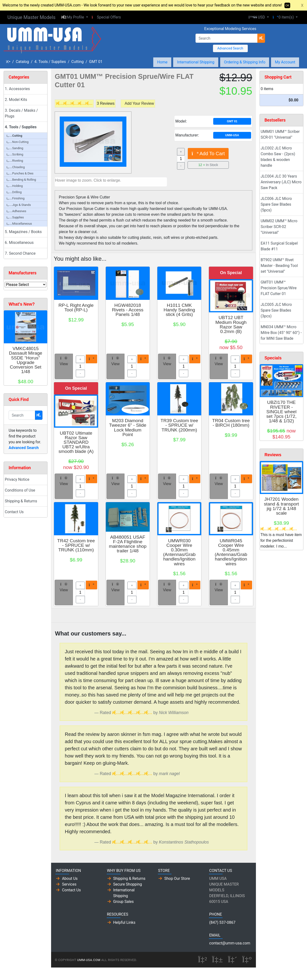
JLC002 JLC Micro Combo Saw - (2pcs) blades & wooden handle (278, 157)
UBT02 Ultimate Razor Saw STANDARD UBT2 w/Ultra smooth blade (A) (76, 442)
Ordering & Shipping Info (245, 62)
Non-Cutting (18, 142)
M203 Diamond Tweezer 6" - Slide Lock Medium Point (128, 428)
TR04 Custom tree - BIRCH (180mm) (231, 423)
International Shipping (196, 62)
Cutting (77, 62)
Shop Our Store (177, 878)
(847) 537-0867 (222, 922)
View (64, 361)
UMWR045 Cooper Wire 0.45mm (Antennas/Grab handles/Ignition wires (231, 552)
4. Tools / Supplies (50, 62)
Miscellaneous (19, 224)
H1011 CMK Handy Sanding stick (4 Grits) (179, 310)
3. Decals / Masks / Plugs (21, 113)
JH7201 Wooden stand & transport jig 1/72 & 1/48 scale (281, 506)
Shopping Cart (278, 77)
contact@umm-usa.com (230, 943)
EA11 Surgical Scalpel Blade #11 (279, 246)
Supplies (15, 217)
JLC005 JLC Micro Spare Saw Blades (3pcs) (276, 310)
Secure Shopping (128, 884)
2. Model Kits (16, 100)
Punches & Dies (20, 173)
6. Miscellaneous (19, 243)
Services (69, 884)
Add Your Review (139, 103)
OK (287, 5)
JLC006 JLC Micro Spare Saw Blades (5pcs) (276, 204)
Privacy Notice (17, 479)
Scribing (15, 154)
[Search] (227, 38)
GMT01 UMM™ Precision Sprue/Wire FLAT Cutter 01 (279, 288)
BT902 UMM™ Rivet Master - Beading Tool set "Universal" (279, 266)
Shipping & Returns (21, 501)
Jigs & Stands (19, 205)
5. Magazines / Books (23, 232)
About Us (70, 878)
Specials (273, 358)
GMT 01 (96, 62)
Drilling (14, 192)
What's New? (22, 304)
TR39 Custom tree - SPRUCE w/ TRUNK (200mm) (179, 425)
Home (162, 62)
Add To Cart (208, 154)
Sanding (15, 148)
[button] (74, 17)
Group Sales (124, 902)
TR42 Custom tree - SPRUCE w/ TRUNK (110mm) (76, 545)
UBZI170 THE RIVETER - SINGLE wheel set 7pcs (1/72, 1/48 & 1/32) (281, 412)
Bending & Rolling (21, 180)
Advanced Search (230, 48)
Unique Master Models (31, 17)
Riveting (15, 161)
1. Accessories (17, 89)
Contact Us (14, 512)
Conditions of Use (20, 490)
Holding (15, 186)
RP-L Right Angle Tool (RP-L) (76, 308)
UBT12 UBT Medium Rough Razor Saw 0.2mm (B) (231, 324)
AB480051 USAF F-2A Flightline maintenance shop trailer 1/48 (128, 544)
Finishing (15, 198)
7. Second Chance (20, 253)
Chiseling (16, 167)
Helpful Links (124, 922)
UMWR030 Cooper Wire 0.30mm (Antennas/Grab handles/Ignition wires (179, 552)
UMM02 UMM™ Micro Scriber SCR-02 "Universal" (279, 227)
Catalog (22, 62)
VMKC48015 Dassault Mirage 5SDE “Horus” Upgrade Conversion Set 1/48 (26, 360)
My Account (285, 62)
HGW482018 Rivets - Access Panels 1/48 (128, 310)
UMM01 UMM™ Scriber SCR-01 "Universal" (280, 134)
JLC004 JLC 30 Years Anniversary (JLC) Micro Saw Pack (281, 182)
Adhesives (16, 211)
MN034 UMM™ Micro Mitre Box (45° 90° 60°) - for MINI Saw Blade (281, 333)
